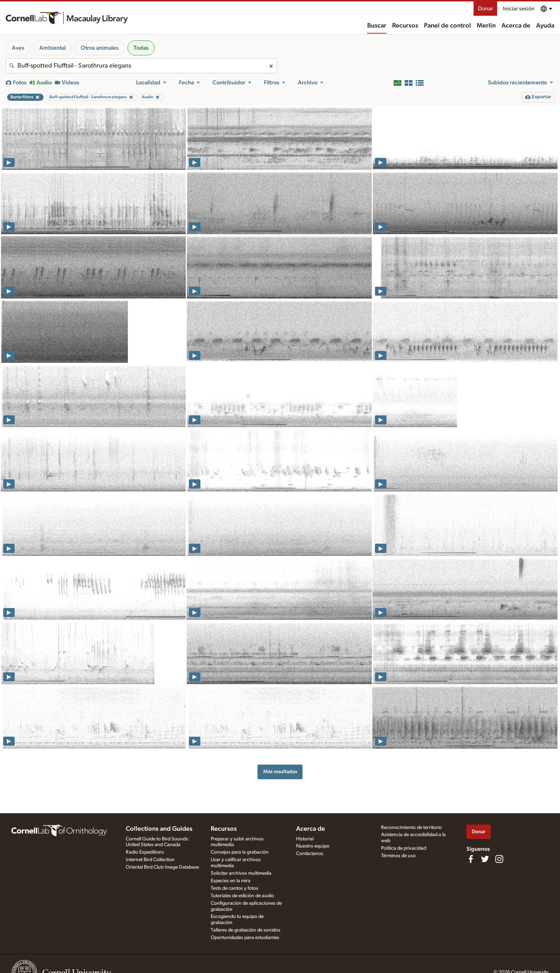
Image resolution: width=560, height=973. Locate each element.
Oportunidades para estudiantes (245, 938)
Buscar (377, 26)
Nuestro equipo (313, 846)
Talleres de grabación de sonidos (246, 930)
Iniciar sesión (519, 9)
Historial (305, 839)
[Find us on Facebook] (471, 859)
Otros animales (100, 48)
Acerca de (516, 26)
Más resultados (280, 772)
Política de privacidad (404, 848)
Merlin (486, 26)
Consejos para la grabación (240, 852)
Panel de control (447, 26)
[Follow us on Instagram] (499, 859)
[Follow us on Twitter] (485, 859)
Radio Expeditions (145, 852)
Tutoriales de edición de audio (242, 896)
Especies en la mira (231, 881)
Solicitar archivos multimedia (241, 873)
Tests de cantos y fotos (234, 888)
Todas (141, 48)
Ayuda (545, 26)
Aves (18, 48)
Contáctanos (310, 854)
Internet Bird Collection (150, 860)
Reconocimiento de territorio (411, 828)
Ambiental (52, 48)
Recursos (405, 26)
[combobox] (141, 66)
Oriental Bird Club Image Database (162, 867)
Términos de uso (398, 856)
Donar (485, 9)
